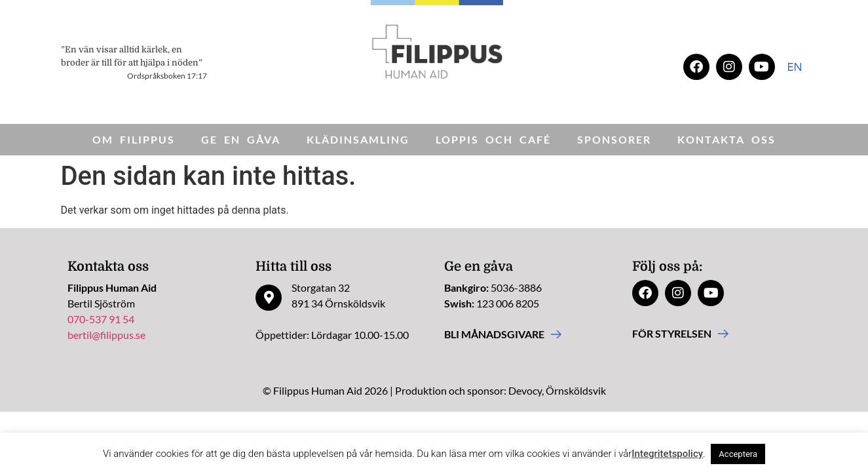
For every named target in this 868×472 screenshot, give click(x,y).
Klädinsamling (358, 139)
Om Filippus (134, 139)
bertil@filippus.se (106, 335)
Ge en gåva (241, 139)
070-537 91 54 (101, 319)
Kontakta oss (726, 139)
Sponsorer (614, 139)
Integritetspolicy (667, 454)
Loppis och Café (493, 139)
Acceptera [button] (738, 454)
